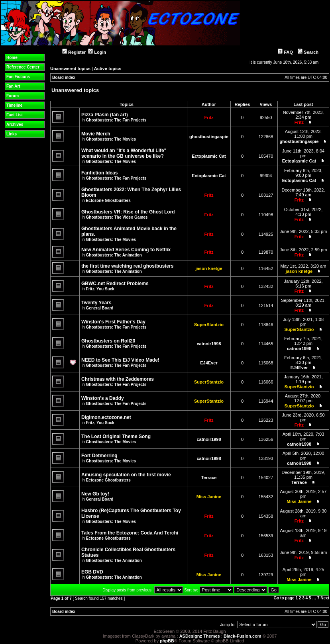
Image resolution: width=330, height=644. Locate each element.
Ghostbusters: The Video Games (117, 217)
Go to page (284, 598)
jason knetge (209, 268)
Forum (13, 96)
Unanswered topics (70, 69)
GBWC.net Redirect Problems (115, 284)
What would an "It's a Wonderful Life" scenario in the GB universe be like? (124, 153)
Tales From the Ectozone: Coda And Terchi (130, 533)
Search (308, 52)
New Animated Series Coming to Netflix (126, 250)
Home (12, 58)
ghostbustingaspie (209, 137)
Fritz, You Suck (100, 289)
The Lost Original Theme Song (116, 437)
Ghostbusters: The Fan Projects (116, 120)
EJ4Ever (209, 363)
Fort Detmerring (99, 456)
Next (325, 598)
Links (12, 134)
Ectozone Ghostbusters (108, 201)
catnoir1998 (209, 344)
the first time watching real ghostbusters (127, 266)
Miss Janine (209, 497)
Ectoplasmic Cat (209, 156)
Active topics (108, 69)
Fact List (15, 115)
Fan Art (13, 86)
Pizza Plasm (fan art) (105, 115)
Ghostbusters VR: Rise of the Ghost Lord (128, 212)
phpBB (167, 641)
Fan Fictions (18, 77)
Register (74, 52)
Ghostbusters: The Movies (111, 139)
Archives (15, 124)
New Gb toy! (95, 494)
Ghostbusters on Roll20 (108, 341)
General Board (100, 308)
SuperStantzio (209, 325)
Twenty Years (96, 303)
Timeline (14, 105)
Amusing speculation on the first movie (126, 475)
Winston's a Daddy (103, 398)
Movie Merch (96, 134)
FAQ (285, 52)
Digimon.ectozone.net (106, 417)
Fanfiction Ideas (99, 173)
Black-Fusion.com (243, 636)
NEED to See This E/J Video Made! (120, 360)
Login (97, 52)
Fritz (209, 117)
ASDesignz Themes (200, 636)
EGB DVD (92, 572)
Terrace (209, 478)
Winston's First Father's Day (113, 322)
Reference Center (23, 67)
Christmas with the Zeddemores (118, 379)
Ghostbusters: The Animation (114, 255)
